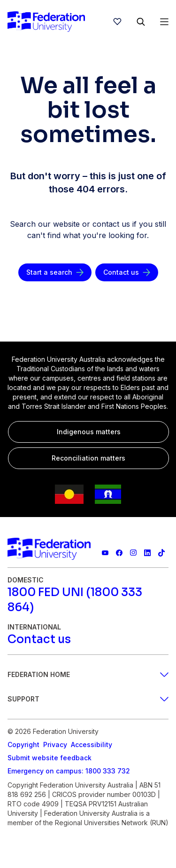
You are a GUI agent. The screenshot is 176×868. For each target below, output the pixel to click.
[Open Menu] (164, 22)
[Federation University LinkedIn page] (147, 553)
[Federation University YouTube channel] (105, 553)
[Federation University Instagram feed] (133, 553)
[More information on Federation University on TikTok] (161, 553)
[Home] (46, 22)
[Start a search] (55, 272)
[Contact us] (127, 272)
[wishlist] (117, 22)
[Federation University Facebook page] (119, 553)
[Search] (141, 22)
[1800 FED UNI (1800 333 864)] (88, 600)
